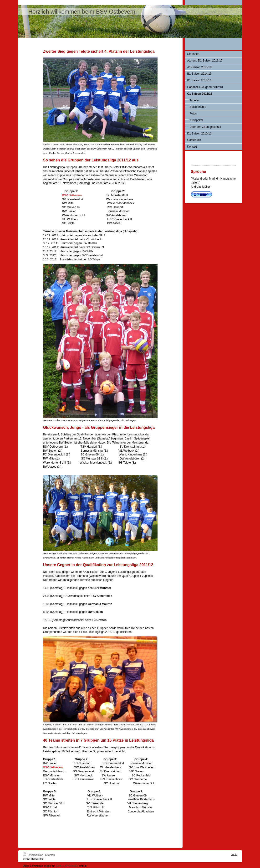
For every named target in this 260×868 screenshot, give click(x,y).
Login (234, 854)
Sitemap (50, 855)
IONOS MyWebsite (67, 866)
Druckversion (33, 855)
